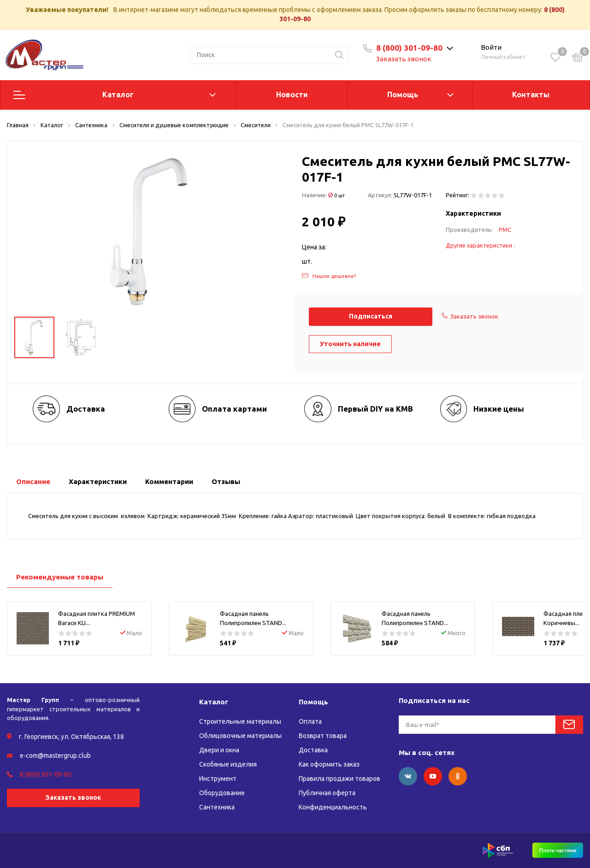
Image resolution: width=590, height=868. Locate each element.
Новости (292, 94)
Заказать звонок (404, 59)
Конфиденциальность (333, 807)
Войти (491, 47)
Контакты (531, 94)
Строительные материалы (240, 721)
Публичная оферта (327, 793)
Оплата (310, 721)
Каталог (118, 94)
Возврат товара (323, 736)
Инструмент (218, 779)
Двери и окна (219, 750)
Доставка (313, 750)
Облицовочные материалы (240, 736)
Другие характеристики (480, 245)
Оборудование (222, 793)
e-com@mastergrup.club (55, 756)
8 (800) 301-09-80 (409, 48)
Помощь (403, 94)
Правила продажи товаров (339, 779)
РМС (505, 230)
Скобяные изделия (228, 764)
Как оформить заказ (329, 764)
